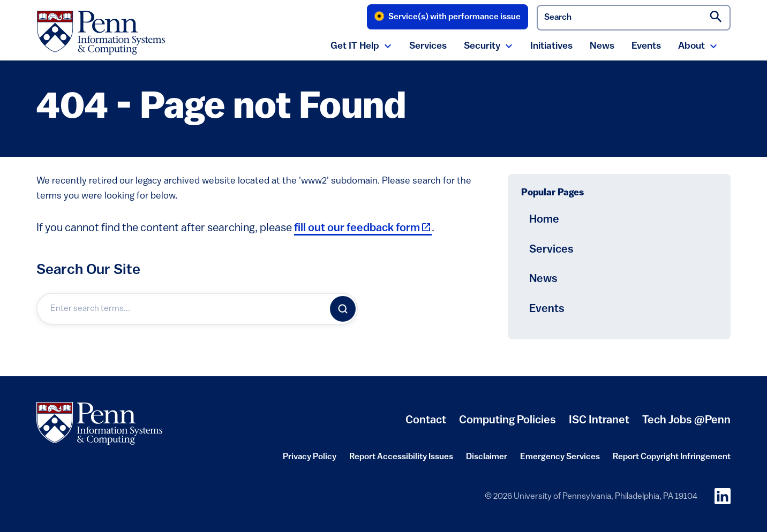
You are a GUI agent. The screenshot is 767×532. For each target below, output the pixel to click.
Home (544, 220)
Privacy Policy (310, 460)
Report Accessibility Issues (401, 460)
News (602, 46)
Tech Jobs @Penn (686, 420)
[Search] (343, 309)
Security (482, 46)
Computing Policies (507, 424)
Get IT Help (355, 46)
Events (646, 46)
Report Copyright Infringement (672, 460)
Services (428, 46)
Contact (426, 420)
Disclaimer (487, 460)
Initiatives (551, 46)
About (691, 46)
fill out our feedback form (363, 228)
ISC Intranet (599, 424)
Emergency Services (560, 460)
